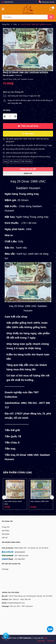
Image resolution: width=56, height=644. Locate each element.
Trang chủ (6, 527)
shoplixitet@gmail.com (16, 603)
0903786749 (9, 2)
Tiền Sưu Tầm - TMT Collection (21, 606)
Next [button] (52, 497)
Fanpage (5, 569)
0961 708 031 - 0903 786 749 (20, 599)
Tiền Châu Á (14, 161)
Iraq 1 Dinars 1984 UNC (40, 501)
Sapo (45, 638)
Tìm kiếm (51, 641)
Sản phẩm (6, 534)
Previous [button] (4, 497)
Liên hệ (5, 538)
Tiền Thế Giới (26, 161)
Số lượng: (7, 110)
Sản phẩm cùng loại (17, 472)
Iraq (5, 161)
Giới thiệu (6, 530)
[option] (15, 494)
